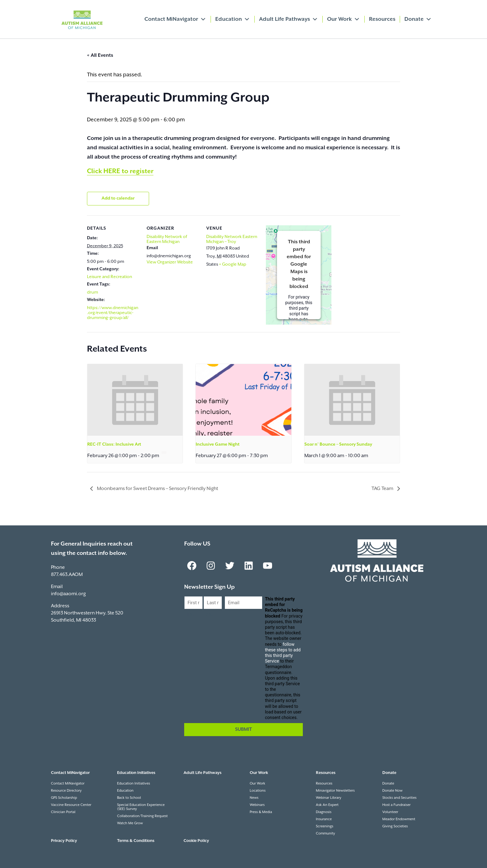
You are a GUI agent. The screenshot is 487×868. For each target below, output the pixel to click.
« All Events (100, 55)
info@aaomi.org (68, 594)
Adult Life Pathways (289, 19)
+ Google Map (233, 264)
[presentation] (135, 400)
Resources (382, 19)
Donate (418, 19)
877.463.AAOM (67, 575)
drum (93, 292)
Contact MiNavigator (175, 19)
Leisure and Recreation (109, 277)
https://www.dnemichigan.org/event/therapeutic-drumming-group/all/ (113, 313)
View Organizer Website (170, 262)
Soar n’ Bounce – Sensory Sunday (338, 444)
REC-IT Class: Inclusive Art (114, 444)
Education (233, 19)
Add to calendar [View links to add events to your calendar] (118, 198)
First (189, 614)
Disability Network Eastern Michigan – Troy (232, 239)
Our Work (344, 19)
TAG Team (383, 489)
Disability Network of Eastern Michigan (167, 239)
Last (208, 614)
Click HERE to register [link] (120, 171)
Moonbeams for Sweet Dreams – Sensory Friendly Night (157, 489)
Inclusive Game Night (218, 444)
